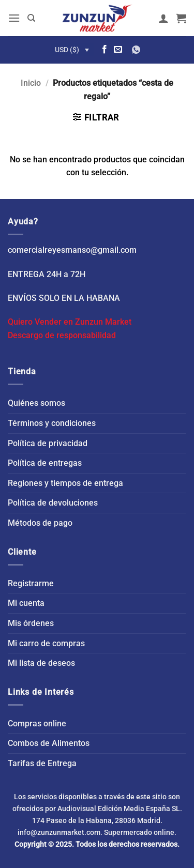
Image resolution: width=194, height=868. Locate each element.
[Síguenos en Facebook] (105, 50)
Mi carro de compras (46, 643)
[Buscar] (31, 18)
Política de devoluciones (53, 503)
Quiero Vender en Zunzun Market (70, 322)
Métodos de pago (40, 523)
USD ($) (67, 50)
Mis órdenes (31, 623)
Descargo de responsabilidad (62, 335)
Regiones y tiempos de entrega (65, 483)
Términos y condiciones (52, 423)
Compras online (37, 724)
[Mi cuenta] (163, 18)
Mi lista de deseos (41, 663)
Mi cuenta (26, 603)
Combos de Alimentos (49, 743)
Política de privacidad (48, 443)
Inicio (31, 83)
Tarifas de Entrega (42, 763)
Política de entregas (45, 463)
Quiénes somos (36, 403)
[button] (14, 18)
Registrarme (31, 583)
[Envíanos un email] (118, 50)
